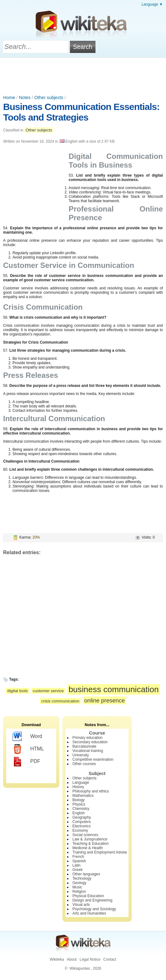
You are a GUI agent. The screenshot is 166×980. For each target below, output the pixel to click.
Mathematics (83, 796)
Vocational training (88, 751)
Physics (79, 804)
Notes (25, 98)
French (78, 857)
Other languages (86, 874)
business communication (114, 689)
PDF (26, 762)
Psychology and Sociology (94, 909)
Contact (110, 959)
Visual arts (81, 905)
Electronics (82, 826)
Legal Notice (90, 959)
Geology (79, 883)
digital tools (17, 691)
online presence (105, 700)
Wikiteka (57, 959)
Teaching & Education (90, 844)
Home (9, 98)
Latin (76, 865)
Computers (82, 822)
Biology (78, 800)
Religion (79, 892)
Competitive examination (93, 759)
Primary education (88, 738)
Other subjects (49, 98)
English (78, 813)
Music (77, 887)
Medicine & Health (88, 848)
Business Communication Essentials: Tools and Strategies (81, 112)
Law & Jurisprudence (90, 839)
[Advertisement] (83, 75)
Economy (80, 830)
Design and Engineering (92, 900)
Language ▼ (152, 4)
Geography (82, 817)
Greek (78, 870)
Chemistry (81, 809)
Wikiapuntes (80, 968)
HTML (28, 749)
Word (27, 737)
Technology (82, 878)
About (72, 959)
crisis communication (60, 701)
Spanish (79, 861)
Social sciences (85, 835)
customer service (48, 691)
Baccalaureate (84, 746)
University (81, 755)
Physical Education (88, 896)
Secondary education (90, 742)
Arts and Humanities (89, 913)
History (78, 787)
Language (81, 783)
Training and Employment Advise (100, 852)
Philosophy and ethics (91, 791)
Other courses (84, 764)
